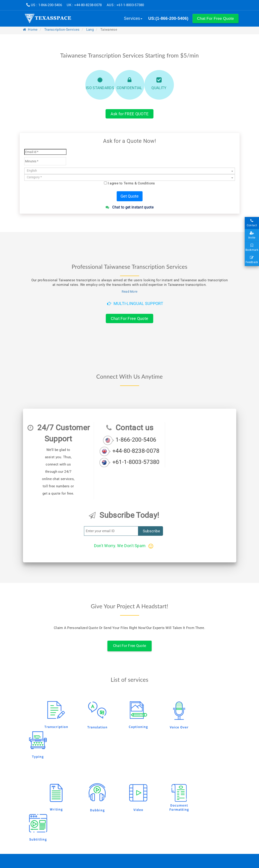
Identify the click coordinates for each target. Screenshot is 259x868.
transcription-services (62, 30)
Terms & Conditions (139, 183)
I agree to (131, 183)
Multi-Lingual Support (135, 303)
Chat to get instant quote (129, 207)
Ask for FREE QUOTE (129, 114)
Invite (252, 235)
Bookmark (252, 248)
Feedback (252, 260)
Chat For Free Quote (130, 318)
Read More (130, 292)
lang (90, 30)
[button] (216, 19)
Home (30, 30)
